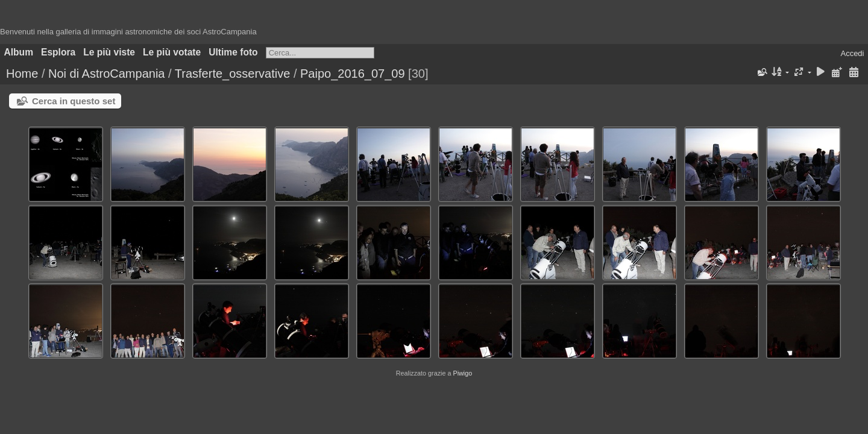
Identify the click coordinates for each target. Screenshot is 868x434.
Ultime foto (233, 52)
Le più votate (172, 52)
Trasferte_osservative (233, 74)
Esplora (58, 52)
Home (22, 74)
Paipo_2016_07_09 (353, 74)
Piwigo (462, 373)
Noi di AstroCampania (106, 74)
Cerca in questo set (74, 101)
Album (19, 52)
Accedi (852, 53)
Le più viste (109, 52)
